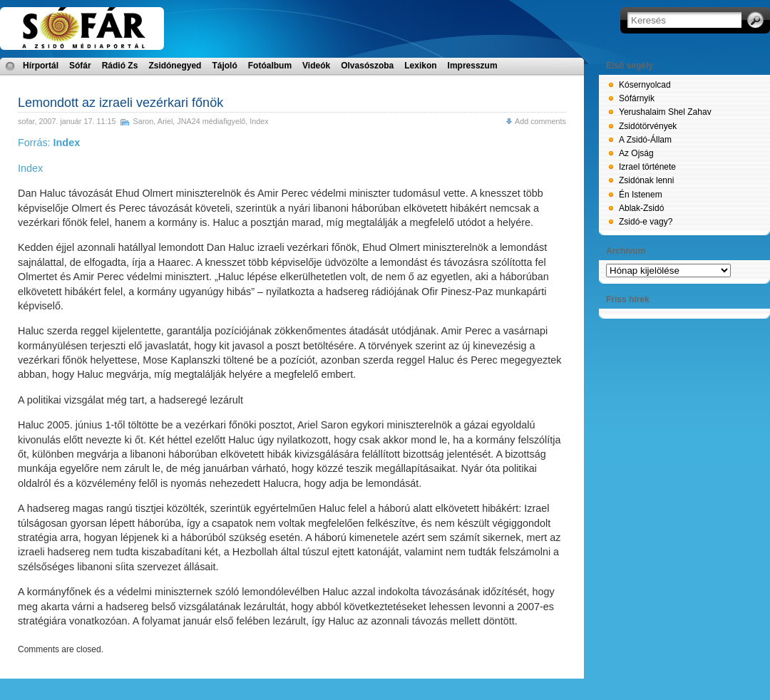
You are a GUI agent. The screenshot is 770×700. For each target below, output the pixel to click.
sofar (26, 121)
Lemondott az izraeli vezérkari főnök (120, 103)
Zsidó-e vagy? (646, 222)
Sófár (80, 66)
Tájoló (224, 66)
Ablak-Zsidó (641, 208)
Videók (316, 66)
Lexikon (420, 66)
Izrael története (647, 167)
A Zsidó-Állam (645, 140)
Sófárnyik (637, 98)
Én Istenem (641, 195)
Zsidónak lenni (646, 180)
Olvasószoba (367, 66)
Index (259, 121)
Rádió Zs (120, 66)
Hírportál (41, 66)
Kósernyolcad (645, 85)
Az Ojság (636, 153)
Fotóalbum (270, 66)
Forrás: (49, 143)
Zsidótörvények (648, 126)
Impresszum (473, 66)
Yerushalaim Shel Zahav (665, 112)
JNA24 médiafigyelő (211, 121)
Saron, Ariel (153, 121)
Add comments (540, 121)
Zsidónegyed (175, 66)
